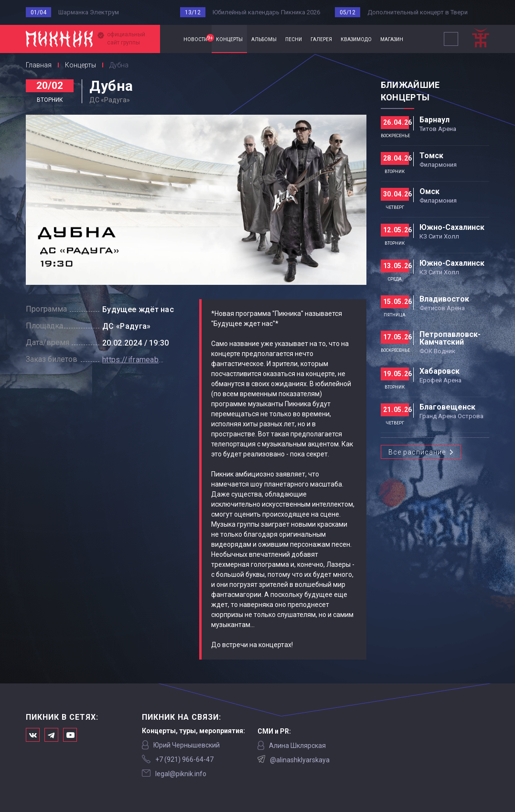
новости (198, 38)
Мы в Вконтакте (33, 735)
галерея (321, 39)
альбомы (264, 39)
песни (294, 39)
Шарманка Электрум (89, 12)
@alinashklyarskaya (300, 760)
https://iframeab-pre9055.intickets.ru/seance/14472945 (133, 360)
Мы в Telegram (51, 735)
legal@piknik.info (181, 774)
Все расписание (417, 452)
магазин (392, 39)
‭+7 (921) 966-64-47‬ (184, 759)
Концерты (80, 65)
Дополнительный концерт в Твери (418, 12)
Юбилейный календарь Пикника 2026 (266, 12)
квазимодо (356, 39)
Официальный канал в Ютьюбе (70, 735)
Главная (170, 39)
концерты (229, 39)
